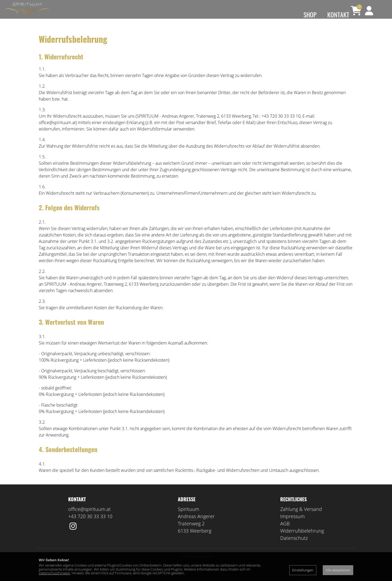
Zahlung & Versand (301, 517)
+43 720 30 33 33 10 (90, 524)
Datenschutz (294, 546)
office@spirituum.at (89, 517)
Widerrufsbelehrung (302, 539)
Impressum (293, 524)
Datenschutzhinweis (54, 573)
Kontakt (338, 14)
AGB (285, 532)
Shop (310, 14)
